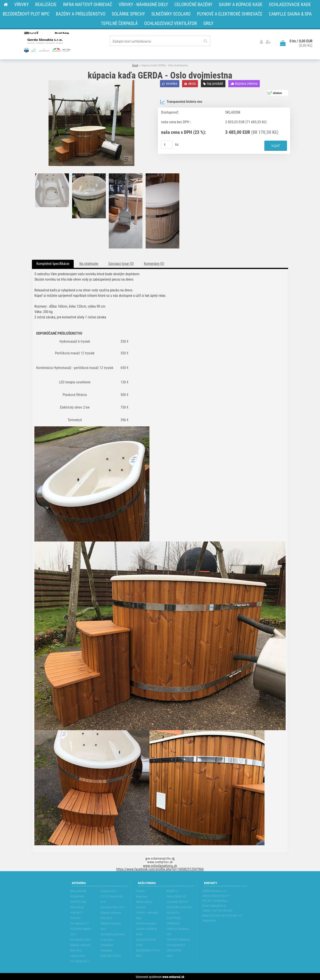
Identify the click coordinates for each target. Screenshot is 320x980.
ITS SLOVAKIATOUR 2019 (111, 898)
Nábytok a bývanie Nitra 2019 (111, 915)
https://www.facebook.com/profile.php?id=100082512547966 (160, 869)
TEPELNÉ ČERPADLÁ (178, 939)
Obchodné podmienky (113, 934)
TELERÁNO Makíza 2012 (81, 931)
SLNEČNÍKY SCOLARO (179, 907)
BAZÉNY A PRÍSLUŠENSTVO (176, 893)
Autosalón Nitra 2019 (112, 907)
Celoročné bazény (146, 923)
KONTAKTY (77, 912)
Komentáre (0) (154, 263)
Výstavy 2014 (78, 955)
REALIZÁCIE (77, 907)
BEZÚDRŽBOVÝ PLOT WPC (148, 952)
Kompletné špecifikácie (53, 263)
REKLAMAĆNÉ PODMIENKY (78, 893)
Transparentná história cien (181, 101)
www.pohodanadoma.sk (160, 865)
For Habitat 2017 (80, 923)
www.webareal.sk (173, 976)
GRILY (170, 955)
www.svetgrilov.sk (160, 861)
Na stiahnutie (89, 263)
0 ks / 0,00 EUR (301, 40)
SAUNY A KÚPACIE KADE (147, 931)
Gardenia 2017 (109, 890)
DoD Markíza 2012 (80, 939)
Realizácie (106, 950)
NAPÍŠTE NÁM (78, 901)
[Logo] (47, 42)
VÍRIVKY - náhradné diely (147, 915)
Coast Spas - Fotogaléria (108, 942)
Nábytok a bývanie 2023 (111, 925)
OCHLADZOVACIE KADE (146, 942)
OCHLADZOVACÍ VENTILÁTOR (176, 947)
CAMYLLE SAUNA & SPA (178, 931)
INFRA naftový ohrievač (144, 904)
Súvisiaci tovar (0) (121, 263)
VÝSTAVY (75, 917)
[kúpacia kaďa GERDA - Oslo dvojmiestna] (91, 81)
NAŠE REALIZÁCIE (111, 955)
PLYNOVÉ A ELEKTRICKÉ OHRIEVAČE (174, 917)
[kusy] (167, 144)
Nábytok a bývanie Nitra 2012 (80, 947)
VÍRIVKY (141, 890)
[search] (205, 41)
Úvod (135, 65)
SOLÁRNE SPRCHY (177, 901)
